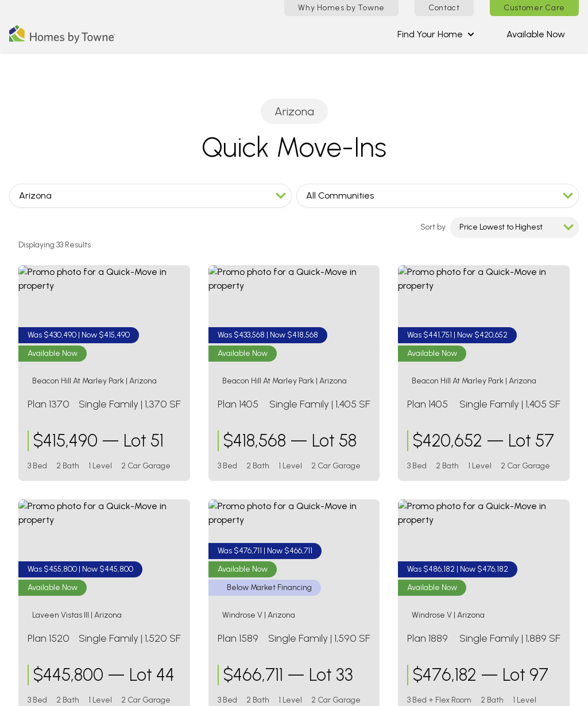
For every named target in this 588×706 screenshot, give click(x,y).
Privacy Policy (555, 691)
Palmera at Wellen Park (445, 529)
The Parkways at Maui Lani (452, 605)
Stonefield (221, 563)
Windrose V (222, 577)
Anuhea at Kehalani (437, 591)
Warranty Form (211, 691)
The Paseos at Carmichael (452, 481)
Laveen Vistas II (231, 508)
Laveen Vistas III (232, 522)
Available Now (536, 34)
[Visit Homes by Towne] (15, 501)
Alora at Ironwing (235, 481)
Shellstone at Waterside (446, 543)
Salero (213, 550)
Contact (444, 8)
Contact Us (38, 691)
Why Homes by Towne (341, 8)
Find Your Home (436, 34)
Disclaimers (384, 691)
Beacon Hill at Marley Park (254, 494)
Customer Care (534, 8)
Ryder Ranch (226, 536)
